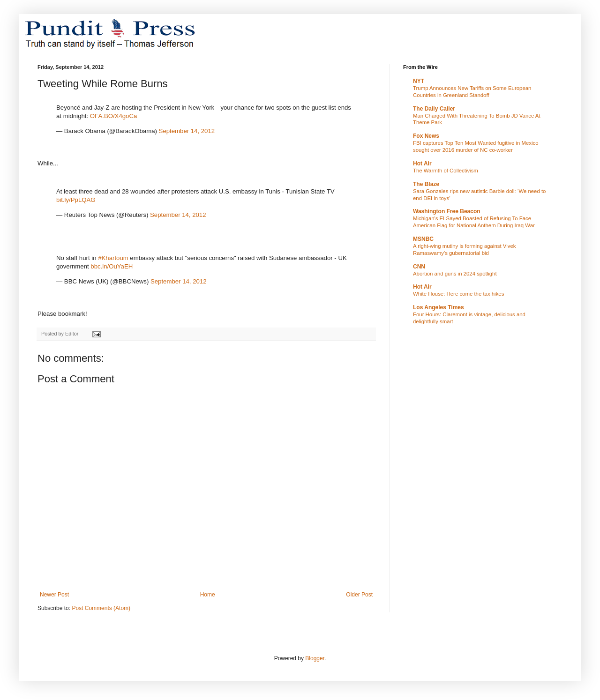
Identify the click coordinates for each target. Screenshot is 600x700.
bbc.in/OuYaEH (112, 266)
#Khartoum (113, 258)
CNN (419, 267)
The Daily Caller (434, 109)
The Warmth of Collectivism (446, 171)
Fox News (426, 136)
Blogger (315, 658)
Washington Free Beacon (447, 211)
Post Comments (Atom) (101, 608)
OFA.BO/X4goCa (113, 116)
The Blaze (426, 184)
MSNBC (423, 239)
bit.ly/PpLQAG (76, 200)
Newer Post (54, 595)
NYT (419, 81)
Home (208, 595)
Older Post (359, 595)
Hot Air (422, 164)
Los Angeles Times (439, 307)
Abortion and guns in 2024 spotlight (455, 274)
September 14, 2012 (187, 131)
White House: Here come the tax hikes (458, 294)
